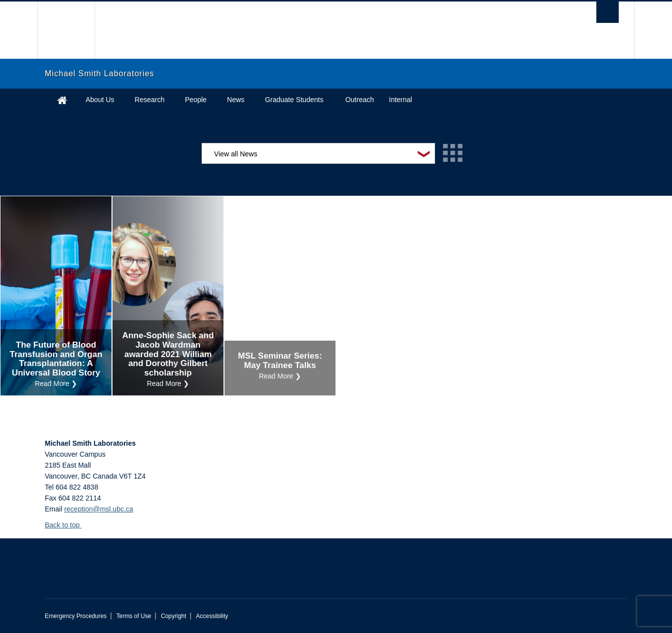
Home (62, 100)
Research (150, 100)
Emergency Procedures (76, 616)
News (236, 100)
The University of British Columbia (66, 30)
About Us (100, 100)
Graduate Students (294, 100)
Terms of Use (134, 616)
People (196, 100)
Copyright (173, 616)
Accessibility (212, 616)
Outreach (360, 100)
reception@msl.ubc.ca (99, 509)
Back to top (67, 525)
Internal (400, 100)
